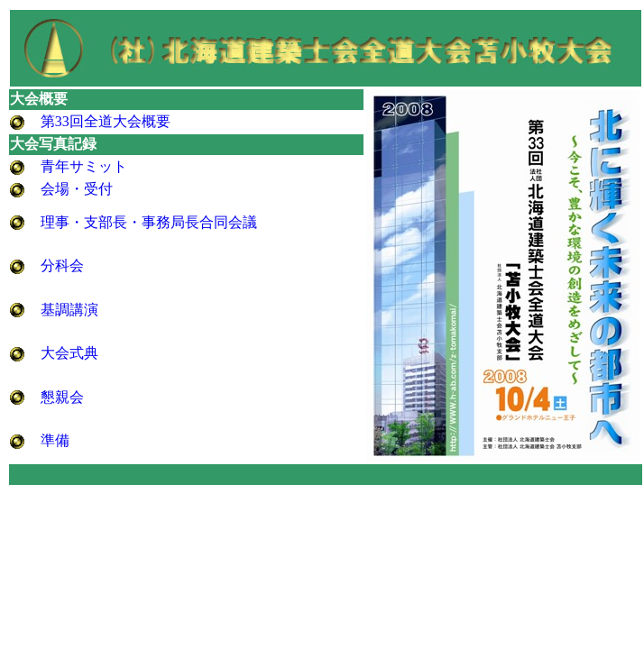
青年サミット (84, 166)
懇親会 (62, 397)
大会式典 (69, 353)
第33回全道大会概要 (106, 121)
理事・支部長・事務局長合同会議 (149, 222)
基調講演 (69, 310)
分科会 (62, 265)
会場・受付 (77, 189)
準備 (55, 440)
